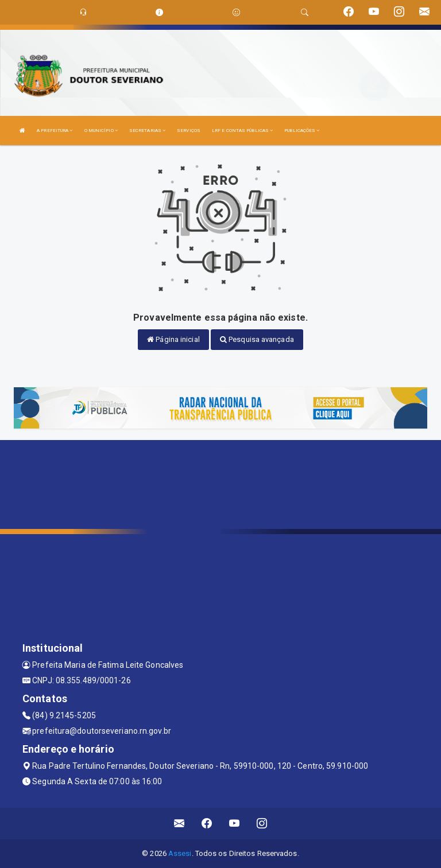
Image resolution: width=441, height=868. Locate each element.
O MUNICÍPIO (101, 131)
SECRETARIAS (147, 131)
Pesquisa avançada (257, 339)
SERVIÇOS (189, 131)
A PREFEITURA (55, 131)
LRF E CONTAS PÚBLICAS (242, 131)
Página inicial (173, 339)
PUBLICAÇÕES (302, 131)
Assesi (180, 853)
